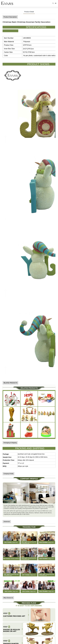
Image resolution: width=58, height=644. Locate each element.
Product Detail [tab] (29, 12)
